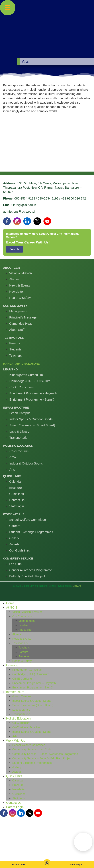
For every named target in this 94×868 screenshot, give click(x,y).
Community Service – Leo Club (31, 749)
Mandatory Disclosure (21, 364)
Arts (15, 736)
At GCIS (12, 607)
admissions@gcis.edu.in (20, 212)
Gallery (17, 767)
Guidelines (19, 794)
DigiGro (77, 586)
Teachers (24, 648)
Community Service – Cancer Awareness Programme (45, 754)
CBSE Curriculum (23, 679)
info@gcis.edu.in (25, 205)
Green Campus (22, 696)
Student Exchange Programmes (32, 763)
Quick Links (14, 776)
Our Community (22, 616)
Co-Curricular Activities (26, 727)
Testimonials (20, 643)
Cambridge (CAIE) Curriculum (31, 674)
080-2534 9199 (48, 198)
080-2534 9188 (25, 198)
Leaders (23, 625)
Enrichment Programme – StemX (33, 688)
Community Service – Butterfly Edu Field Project (42, 758)
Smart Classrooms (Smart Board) (33, 705)
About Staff (25, 630)
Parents (23, 652)
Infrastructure (15, 692)
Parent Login (15, 807)
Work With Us (16, 741)
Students (24, 656)
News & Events (22, 639)
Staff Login (19, 798)
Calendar (18, 781)
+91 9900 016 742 (74, 198)
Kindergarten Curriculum (27, 670)
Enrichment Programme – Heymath (34, 683)
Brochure (18, 785)
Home (10, 603)
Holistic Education (18, 718)
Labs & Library (21, 710)
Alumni (17, 634)
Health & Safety (22, 661)
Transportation (21, 714)
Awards (17, 772)
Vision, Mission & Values (27, 612)
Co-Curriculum (21, 723)
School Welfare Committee (29, 745)
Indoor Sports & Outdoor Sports (32, 701)
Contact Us (14, 803)
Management (27, 621)
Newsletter (19, 789)
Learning (12, 665)
